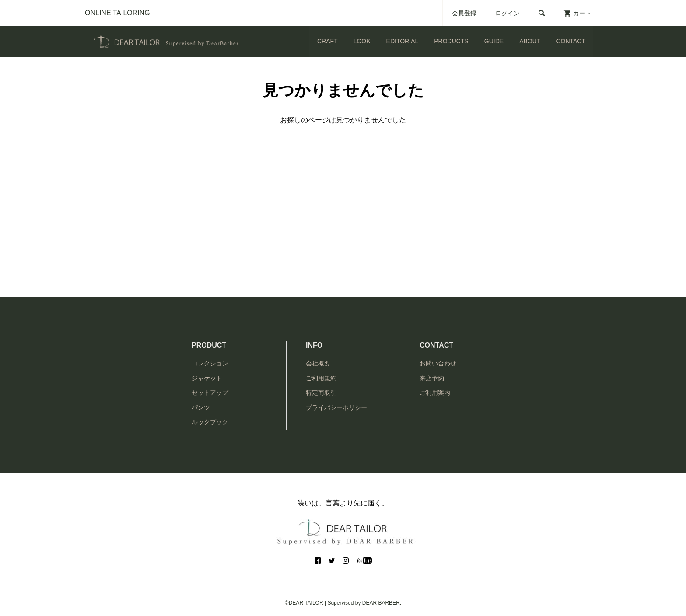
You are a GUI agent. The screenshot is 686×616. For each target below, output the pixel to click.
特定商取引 (321, 393)
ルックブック (210, 422)
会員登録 (464, 13)
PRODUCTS (451, 41)
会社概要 (318, 363)
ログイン (507, 13)
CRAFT (327, 41)
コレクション (210, 363)
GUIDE (494, 41)
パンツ (201, 407)
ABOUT (530, 41)
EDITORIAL (402, 41)
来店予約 (432, 378)
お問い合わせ (438, 363)
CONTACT (571, 41)
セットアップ (210, 393)
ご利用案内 (435, 393)
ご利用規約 (321, 378)
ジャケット (207, 378)
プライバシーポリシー (336, 407)
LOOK (362, 41)
